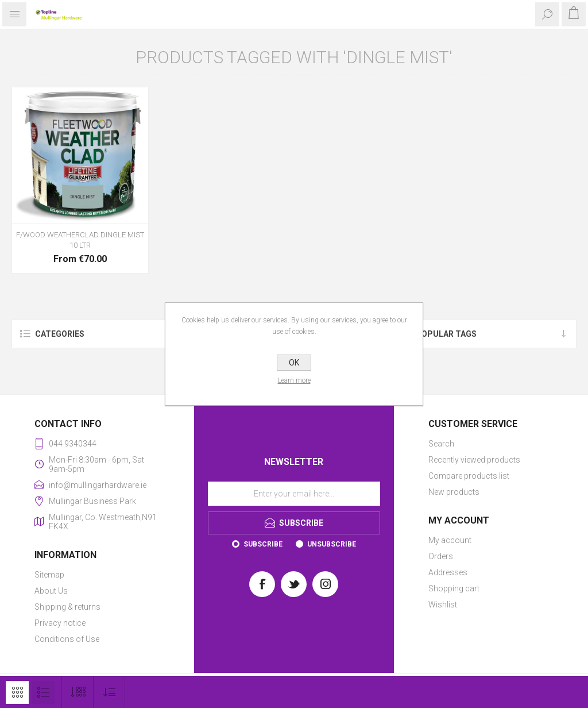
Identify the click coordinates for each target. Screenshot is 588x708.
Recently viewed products (474, 460)
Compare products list (469, 476)
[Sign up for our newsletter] (294, 494)
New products (454, 492)
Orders (441, 556)
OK (294, 363)
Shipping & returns (67, 607)
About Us (51, 591)
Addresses (448, 572)
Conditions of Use (67, 639)
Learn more (294, 380)
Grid (17, 692)
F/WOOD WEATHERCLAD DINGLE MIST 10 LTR (80, 240)
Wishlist (443, 605)
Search (441, 444)
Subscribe (263, 544)
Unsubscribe (332, 544)
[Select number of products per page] (78, 692)
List (43, 692)
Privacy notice (60, 623)
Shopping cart (454, 588)
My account (450, 540)
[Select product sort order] (109, 692)
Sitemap (49, 575)
